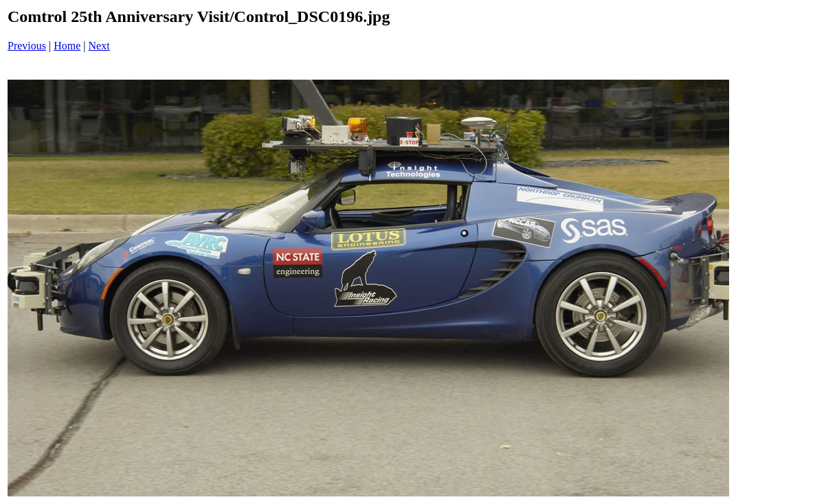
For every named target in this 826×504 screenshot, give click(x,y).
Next (99, 46)
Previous (27, 46)
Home (67, 46)
